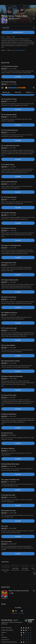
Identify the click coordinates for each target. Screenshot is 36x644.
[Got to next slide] (34, 573)
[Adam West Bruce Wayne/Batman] (15, 573)
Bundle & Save (30, 57)
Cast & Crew (18, 57)
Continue (24, 641)
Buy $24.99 (21, 32)
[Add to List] (34, 19)
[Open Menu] (2, 3)
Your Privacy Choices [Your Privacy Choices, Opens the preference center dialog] (12, 641)
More (3, 47)
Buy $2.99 (18, 77)
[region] (18, 631)
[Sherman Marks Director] (6, 573)
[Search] (34, 3)
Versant (15, 621)
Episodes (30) (6, 57)
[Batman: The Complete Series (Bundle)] (22, 591)
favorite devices (20, 50)
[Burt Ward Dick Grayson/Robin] (25, 573)
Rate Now (22, 613)
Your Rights (28, 626)
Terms (6, 623)
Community (14, 613)
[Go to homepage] (15, 3)
